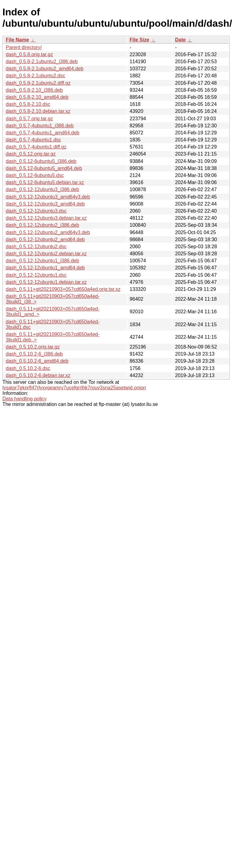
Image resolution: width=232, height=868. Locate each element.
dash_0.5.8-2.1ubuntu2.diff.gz (38, 83)
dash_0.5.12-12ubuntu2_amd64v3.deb (48, 232)
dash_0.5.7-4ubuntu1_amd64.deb (43, 133)
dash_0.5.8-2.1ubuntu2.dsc (36, 76)
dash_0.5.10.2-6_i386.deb (34, 354)
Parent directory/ (24, 47)
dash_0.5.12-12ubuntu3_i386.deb (42, 189)
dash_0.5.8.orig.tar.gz (29, 54)
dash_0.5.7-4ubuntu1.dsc (34, 140)
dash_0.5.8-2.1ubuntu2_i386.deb (42, 62)
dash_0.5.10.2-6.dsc (28, 368)
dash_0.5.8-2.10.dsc (28, 104)
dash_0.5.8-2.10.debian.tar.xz (38, 111)
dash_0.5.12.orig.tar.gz (31, 154)
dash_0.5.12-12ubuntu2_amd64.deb (45, 239)
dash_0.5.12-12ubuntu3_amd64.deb (45, 204)
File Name (17, 40)
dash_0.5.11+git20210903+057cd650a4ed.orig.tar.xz (63, 289)
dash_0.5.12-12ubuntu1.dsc (36, 275)
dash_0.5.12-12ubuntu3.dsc (36, 211)
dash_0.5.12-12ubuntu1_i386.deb (42, 261)
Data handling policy (24, 399)
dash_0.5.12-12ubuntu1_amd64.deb (45, 268)
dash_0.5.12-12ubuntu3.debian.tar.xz (46, 218)
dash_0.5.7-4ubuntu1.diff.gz (36, 147)
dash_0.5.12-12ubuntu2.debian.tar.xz (46, 254)
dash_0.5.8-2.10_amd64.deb (37, 97)
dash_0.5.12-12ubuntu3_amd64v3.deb (48, 197)
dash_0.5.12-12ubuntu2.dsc (36, 247)
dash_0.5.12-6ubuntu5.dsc (35, 175)
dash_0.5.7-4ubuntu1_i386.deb (40, 126)
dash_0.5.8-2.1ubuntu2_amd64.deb (45, 69)
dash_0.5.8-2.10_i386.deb (34, 90)
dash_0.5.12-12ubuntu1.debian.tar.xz (46, 282)
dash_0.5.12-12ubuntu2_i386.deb (42, 225)
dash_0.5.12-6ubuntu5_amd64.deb (44, 168)
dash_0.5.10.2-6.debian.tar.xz (38, 375)
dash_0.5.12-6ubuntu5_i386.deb (41, 161)
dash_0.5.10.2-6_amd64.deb (37, 361)
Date (180, 40)
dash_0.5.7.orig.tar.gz (29, 119)
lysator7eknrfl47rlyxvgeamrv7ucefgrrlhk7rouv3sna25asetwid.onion (74, 388)
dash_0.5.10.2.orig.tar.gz (33, 347)
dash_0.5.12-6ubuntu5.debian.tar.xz (45, 182)
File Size (140, 40)
